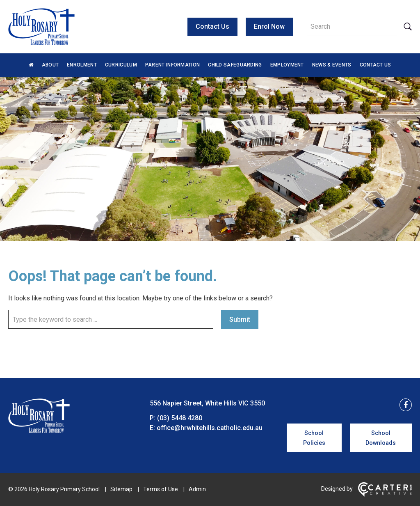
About (50, 65)
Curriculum (121, 65)
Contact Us (212, 26)
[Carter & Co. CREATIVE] (385, 495)
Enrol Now (269, 26)
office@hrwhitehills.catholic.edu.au (210, 428)
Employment (287, 65)
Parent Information (172, 65)
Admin (197, 489)
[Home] (39, 431)
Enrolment (82, 65)
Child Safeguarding (235, 65)
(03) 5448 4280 (180, 418)
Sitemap (121, 489)
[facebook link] (403, 405)
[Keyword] (352, 27)
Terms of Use (161, 489)
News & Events (332, 65)
